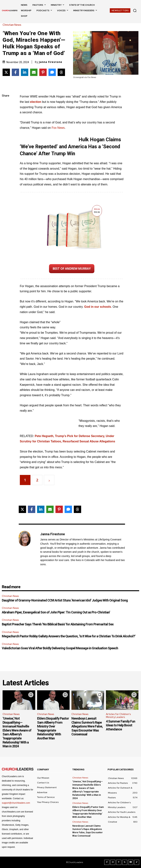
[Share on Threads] (61, 72)
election (36, 102)
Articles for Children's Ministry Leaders (118, 716)
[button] (135, 10)
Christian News (13, 25)
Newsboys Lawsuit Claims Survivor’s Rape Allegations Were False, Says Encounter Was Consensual (87, 726)
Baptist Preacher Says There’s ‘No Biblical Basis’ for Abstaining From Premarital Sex (58, 624)
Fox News (58, 128)
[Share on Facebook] (15, 72)
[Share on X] (6, 72)
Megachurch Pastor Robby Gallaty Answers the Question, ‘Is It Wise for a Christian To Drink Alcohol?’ (69, 636)
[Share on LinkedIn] (25, 72)
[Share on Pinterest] (43, 72)
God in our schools (98, 307)
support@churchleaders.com (16, 803)
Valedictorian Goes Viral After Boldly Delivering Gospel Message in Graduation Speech (60, 648)
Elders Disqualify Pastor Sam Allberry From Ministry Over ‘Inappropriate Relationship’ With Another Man (53, 728)
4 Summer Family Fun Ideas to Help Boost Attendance (121, 725)
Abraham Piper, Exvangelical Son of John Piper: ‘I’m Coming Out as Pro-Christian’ (56, 612)
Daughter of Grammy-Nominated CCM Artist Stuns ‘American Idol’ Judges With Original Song (65, 600)
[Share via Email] (34, 72)
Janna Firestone (50, 62)
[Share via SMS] (52, 72)
